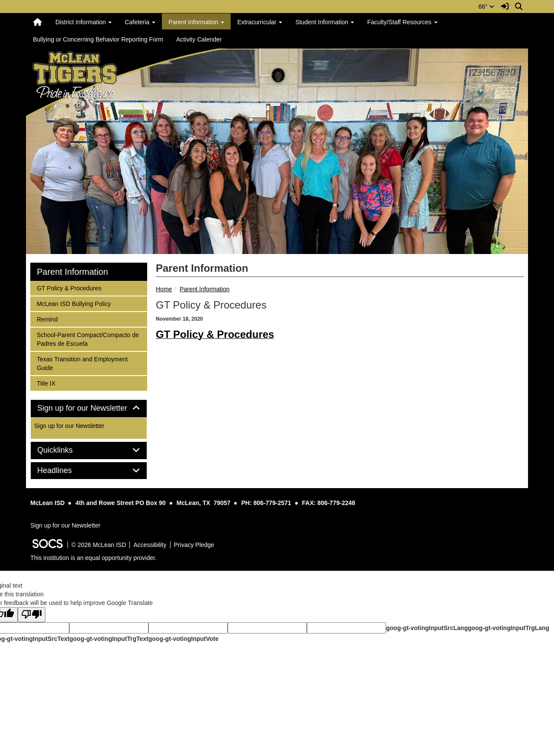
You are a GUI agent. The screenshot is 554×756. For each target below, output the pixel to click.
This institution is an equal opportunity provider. (93, 558)
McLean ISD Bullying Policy (74, 303)
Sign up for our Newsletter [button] (89, 408)
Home (164, 289)
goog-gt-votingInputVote (184, 639)
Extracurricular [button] (260, 22)
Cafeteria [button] (140, 22)
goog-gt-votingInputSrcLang (427, 628)
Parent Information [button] (196, 22)
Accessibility (150, 545)
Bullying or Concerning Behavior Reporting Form (98, 39)
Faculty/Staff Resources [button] (402, 22)
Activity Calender (199, 39)
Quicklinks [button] (65, 450)
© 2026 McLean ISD (99, 545)
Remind (48, 319)
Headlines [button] (64, 471)
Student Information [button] (325, 22)
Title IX (48, 383)
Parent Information (205, 289)
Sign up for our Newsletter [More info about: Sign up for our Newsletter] (69, 426)
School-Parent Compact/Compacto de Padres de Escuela (88, 339)
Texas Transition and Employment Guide (82, 363)
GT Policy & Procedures (69, 288)
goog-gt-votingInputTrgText (109, 639)
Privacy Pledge (194, 545)
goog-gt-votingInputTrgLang (509, 628)
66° (486, 6)
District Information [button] (84, 22)
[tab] (89, 409)
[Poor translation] (32, 615)
